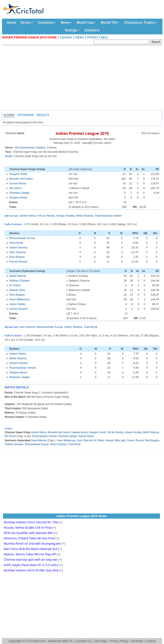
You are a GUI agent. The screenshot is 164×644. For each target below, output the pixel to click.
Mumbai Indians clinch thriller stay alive (31, 570)
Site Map (100, 641)
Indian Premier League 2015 (82, 133)
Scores (9, 115)
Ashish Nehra (28, 216)
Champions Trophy (140, 23)
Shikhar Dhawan (20, 281)
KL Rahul (15, 285)
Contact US (83, 641)
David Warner (18, 276)
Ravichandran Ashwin (108, 216)
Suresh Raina (18, 183)
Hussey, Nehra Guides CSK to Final (28, 527)
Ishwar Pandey (65, 216)
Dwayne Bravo (18, 197)
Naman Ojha (17, 290)
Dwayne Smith (18, 174)
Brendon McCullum (21, 179)
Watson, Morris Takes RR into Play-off (30, 554)
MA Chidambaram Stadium (30, 148)
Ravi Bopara (17, 257)
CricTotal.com (35, 641)
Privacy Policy (119, 641)
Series (26, 23)
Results (43, 115)
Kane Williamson (20, 299)
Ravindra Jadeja (19, 193)
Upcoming (26, 115)
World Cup (85, 23)
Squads (66, 37)
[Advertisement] (83, 78)
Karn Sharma (18, 252)
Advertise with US (60, 641)
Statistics (92, 30)
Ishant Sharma (18, 247)
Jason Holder (18, 304)
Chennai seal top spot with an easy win (31, 560)
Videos (151, 641)
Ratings (71, 30)
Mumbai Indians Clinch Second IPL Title (31, 522)
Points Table (98, 37)
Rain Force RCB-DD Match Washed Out (31, 549)
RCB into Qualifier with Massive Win (28, 533)
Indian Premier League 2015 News (82, 516)
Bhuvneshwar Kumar (22, 238)
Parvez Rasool (18, 262)
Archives (137, 641)
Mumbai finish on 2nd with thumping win (32, 544)
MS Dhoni (15, 188)
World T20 (109, 23)
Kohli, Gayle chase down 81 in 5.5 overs (31, 565)
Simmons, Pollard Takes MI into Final (29, 538)
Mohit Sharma (85, 216)
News (65, 23)
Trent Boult (16, 243)
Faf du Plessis (46, 216)
